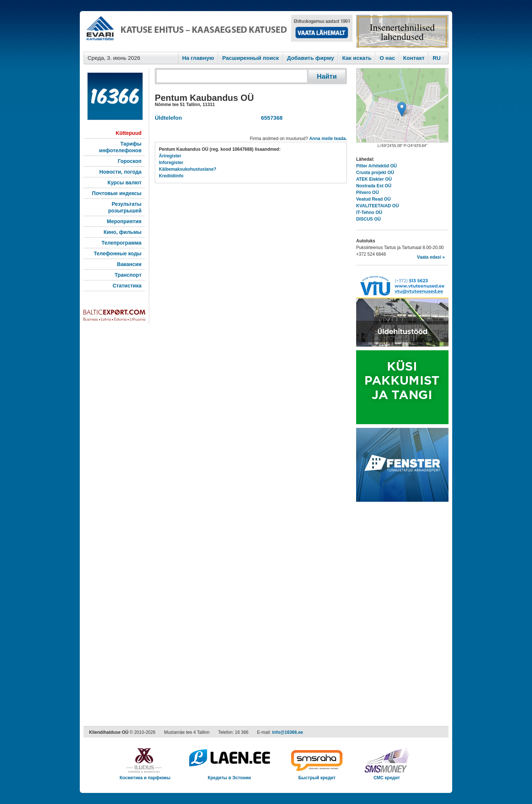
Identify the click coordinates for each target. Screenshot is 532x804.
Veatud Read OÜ (373, 199)
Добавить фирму (311, 58)
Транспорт (128, 275)
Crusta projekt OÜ (375, 173)
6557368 (270, 118)
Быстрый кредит (317, 775)
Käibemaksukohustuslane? (187, 169)
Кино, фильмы (122, 232)
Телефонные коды (118, 253)
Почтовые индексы (117, 193)
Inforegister (171, 163)
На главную (198, 58)
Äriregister (170, 156)
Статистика (127, 286)
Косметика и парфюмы (145, 775)
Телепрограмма (122, 243)
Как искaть (357, 58)
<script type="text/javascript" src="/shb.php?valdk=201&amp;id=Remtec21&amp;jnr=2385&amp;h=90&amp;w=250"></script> (402, 31)
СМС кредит (387, 775)
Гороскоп (130, 161)
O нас (387, 58)
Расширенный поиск (250, 58)
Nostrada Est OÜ (374, 186)
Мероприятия (124, 221)
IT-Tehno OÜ (369, 212)
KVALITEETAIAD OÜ (378, 206)
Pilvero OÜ (367, 193)
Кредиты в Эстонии (229, 775)
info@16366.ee (288, 732)
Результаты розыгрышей (125, 207)
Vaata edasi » (431, 257)
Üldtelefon (168, 118)
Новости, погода (120, 172)
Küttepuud (129, 133)
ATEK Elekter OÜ (374, 179)
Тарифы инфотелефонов (120, 147)
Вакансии (129, 264)
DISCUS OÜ (369, 219)
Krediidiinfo (171, 176)
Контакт (414, 58)
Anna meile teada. (328, 139)
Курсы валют (125, 183)
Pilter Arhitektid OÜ (376, 166)
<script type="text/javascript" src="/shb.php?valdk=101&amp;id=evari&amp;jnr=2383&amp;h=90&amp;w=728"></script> (218, 31)
